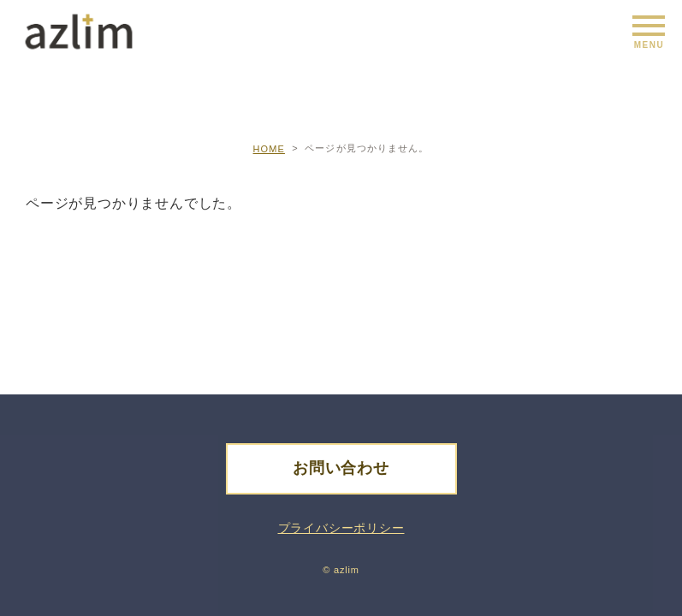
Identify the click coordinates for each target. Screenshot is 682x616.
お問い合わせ (341, 468)
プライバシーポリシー (341, 528)
